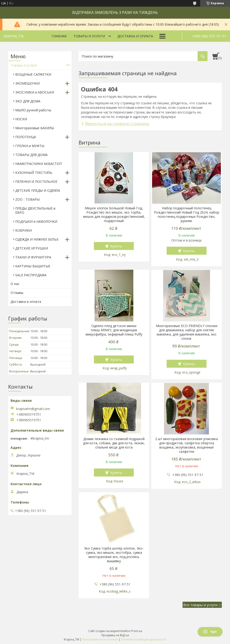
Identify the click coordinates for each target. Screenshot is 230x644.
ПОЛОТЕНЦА (26, 137)
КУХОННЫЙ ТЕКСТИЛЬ (34, 173)
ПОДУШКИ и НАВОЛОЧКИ (36, 221)
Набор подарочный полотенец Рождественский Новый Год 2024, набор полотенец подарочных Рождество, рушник (187, 215)
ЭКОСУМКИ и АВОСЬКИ (35, 92)
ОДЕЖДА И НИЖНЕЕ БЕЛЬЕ (37, 239)
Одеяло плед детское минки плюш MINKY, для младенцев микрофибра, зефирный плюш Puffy (114, 330)
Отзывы (17, 293)
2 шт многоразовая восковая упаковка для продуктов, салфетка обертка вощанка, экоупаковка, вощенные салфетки (186, 445)
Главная (59, 36)
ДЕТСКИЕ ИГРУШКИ (32, 248)
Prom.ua (136, 631)
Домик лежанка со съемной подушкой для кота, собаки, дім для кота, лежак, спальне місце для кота (114, 443)
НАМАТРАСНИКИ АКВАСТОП (38, 164)
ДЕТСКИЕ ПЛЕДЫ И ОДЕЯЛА (38, 190)
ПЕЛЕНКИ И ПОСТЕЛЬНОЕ (36, 181)
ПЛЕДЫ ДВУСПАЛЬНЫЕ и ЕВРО (35, 210)
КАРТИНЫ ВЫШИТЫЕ (33, 266)
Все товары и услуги (200, 605)
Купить (116, 246)
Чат (210, 632)
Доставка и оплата (135, 36)
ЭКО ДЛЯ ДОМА (28, 101)
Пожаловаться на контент (100, 639)
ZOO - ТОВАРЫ (27, 199)
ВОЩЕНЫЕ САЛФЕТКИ (33, 74)
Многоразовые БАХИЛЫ (35, 128)
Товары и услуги (89, 36)
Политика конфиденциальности (144, 639)
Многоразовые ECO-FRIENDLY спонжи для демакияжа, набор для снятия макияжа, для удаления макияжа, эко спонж (187, 332)
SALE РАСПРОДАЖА (31, 275)
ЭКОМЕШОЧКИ (27, 83)
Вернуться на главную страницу (117, 123)
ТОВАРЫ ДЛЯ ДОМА (31, 155)
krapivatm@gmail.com (33, 409)
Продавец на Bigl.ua (115, 635)
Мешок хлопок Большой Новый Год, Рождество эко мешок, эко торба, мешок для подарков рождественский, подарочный (114, 215)
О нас (15, 284)
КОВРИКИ (23, 230)
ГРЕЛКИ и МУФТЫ (30, 146)
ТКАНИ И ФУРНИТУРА (33, 257)
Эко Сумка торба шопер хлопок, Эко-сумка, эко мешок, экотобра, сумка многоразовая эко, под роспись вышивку (114, 555)
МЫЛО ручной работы (33, 110)
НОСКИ (21, 119)
